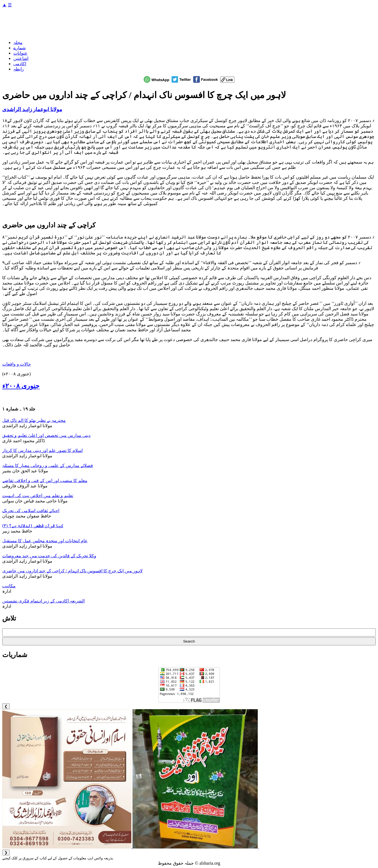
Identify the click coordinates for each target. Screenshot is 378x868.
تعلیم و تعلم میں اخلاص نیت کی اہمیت (38, 496)
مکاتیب (9, 586)
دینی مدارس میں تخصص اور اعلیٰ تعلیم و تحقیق (46, 435)
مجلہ (18, 42)
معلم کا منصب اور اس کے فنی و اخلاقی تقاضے (45, 481)
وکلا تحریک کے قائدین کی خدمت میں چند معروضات (49, 556)
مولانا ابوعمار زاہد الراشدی (32, 109)
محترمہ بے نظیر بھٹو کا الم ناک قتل (34, 420)
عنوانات (20, 53)
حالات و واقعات (17, 364)
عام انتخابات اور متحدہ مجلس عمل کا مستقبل (45, 541)
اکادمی (20, 64)
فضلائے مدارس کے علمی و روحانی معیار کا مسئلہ (48, 465)
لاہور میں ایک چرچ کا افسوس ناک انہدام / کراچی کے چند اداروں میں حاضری (72, 571)
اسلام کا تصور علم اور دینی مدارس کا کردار (42, 450)
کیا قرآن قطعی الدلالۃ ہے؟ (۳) (33, 526)
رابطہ (19, 69)
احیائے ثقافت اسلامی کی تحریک (31, 511)
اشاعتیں (21, 58)
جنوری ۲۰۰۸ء (21, 386)
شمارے (19, 48)
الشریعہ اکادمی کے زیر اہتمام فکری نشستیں (43, 601)
